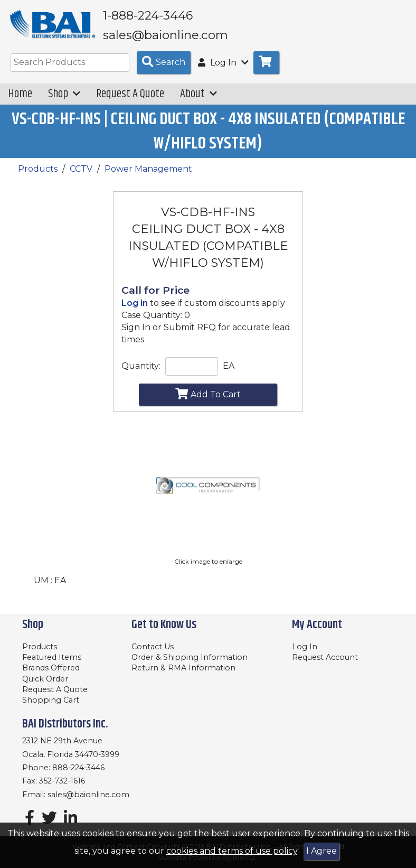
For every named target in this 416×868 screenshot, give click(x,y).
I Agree (322, 851)
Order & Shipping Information (190, 657)
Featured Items (52, 657)
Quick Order (45, 679)
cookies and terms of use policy (232, 851)
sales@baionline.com (88, 795)
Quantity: (141, 373)
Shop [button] (64, 101)
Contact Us (153, 647)
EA (229, 373)
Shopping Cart (51, 701)
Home (20, 101)
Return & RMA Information (183, 668)
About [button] (198, 101)
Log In (305, 647)
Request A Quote (130, 101)
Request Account (325, 657)
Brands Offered (51, 668)
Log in (135, 310)
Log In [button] (223, 70)
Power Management (148, 176)
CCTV (81, 176)
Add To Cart (208, 401)
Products (38, 176)
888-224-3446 (78, 768)
